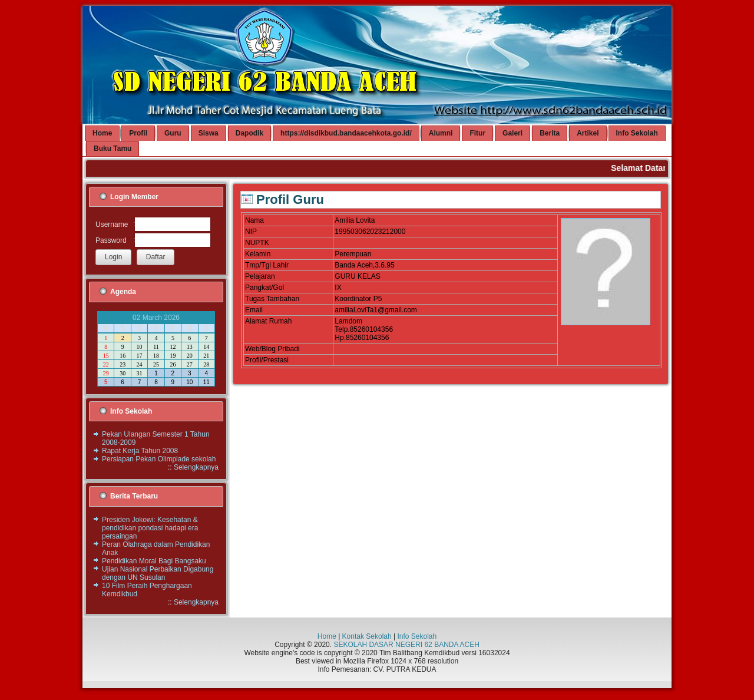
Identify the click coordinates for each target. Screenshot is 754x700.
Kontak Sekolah (367, 636)
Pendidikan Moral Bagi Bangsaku (154, 561)
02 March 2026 (156, 318)
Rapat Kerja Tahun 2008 (140, 451)
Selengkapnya (196, 467)
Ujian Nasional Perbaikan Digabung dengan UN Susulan (158, 573)
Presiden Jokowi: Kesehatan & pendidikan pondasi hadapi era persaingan (150, 528)
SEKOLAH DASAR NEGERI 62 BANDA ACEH (406, 645)
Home (327, 636)
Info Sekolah (417, 636)
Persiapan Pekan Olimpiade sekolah (159, 459)
